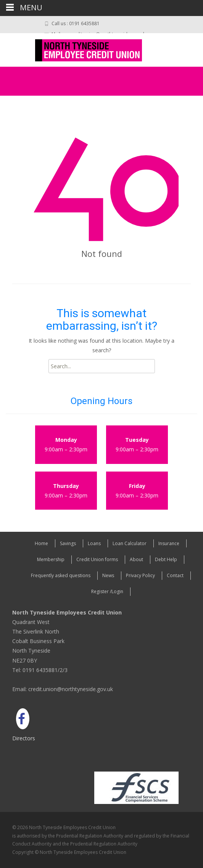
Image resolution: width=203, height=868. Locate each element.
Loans (94, 543)
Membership (51, 559)
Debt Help (166, 559)
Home (41, 543)
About (136, 559)
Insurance (169, 543)
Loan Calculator (130, 543)
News (108, 575)
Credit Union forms (97, 559)
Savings (68, 543)
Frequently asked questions (61, 575)
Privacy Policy (140, 575)
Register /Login (107, 591)
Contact (175, 575)
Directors (24, 738)
